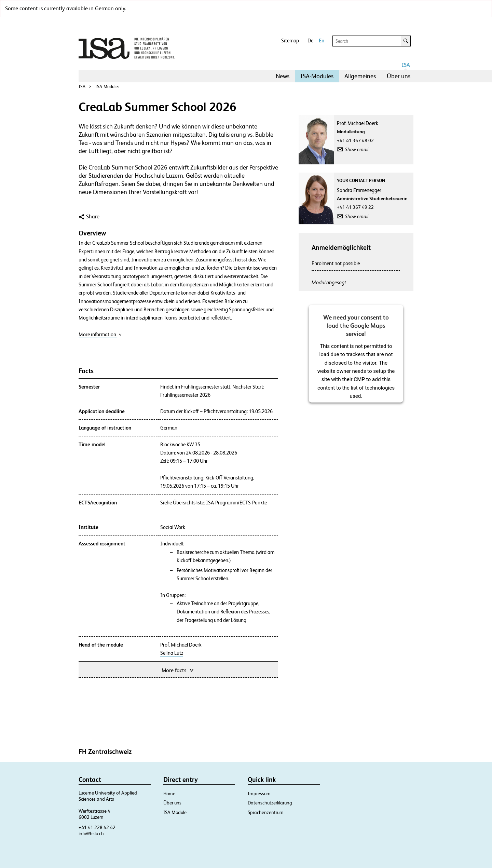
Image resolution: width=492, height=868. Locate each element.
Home (169, 794)
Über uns (399, 76)
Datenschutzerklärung (270, 803)
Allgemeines (360, 76)
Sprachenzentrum (266, 812)
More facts (178, 670)
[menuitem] (283, 76)
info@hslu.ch (91, 833)
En (322, 40)
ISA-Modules (317, 76)
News (283, 76)
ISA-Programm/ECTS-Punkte (236, 503)
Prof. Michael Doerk (181, 645)
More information (100, 334)
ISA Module (175, 812)
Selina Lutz (172, 653)
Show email (357, 149)
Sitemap (290, 40)
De (310, 40)
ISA (406, 65)
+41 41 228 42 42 (97, 827)
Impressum (259, 794)
